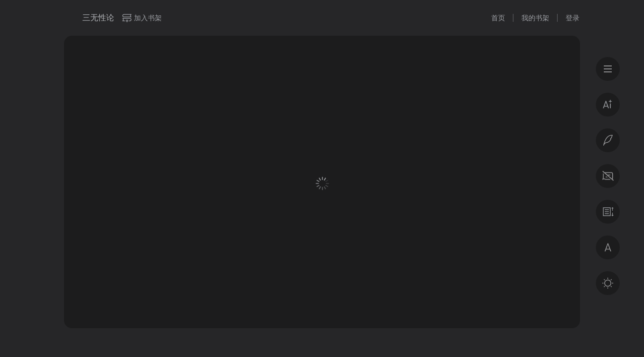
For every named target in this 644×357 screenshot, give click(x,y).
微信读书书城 (69, 18)
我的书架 (535, 18)
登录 (573, 18)
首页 (498, 18)
